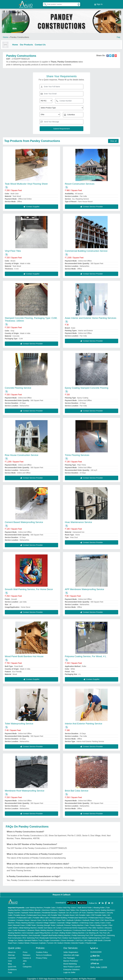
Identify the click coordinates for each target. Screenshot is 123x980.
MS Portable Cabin (83, 914)
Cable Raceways (19, 929)
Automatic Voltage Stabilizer (68, 922)
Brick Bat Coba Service (77, 790)
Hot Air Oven (47, 919)
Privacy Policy (42, 957)
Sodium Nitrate (24, 942)
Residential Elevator (50, 912)
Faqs (10, 972)
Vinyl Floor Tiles (13, 250)
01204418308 (96, 951)
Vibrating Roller (99, 907)
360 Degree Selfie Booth (93, 940)
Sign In (98, 4)
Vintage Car (12, 940)
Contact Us (42, 43)
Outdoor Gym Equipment (72, 937)
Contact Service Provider (92, 206)
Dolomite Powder (78, 942)
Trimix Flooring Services (77, 454)
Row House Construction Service (22, 454)
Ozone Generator (68, 940)
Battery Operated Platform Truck (30, 940)
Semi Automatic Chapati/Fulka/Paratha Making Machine (50, 935)
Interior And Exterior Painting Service (84, 723)
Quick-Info (12, 966)
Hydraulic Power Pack (91, 919)
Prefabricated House (96, 917)
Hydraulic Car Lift (65, 912)
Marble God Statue (45, 927)
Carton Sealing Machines (105, 909)
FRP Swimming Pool (98, 935)
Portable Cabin (50, 907)
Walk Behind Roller (85, 907)
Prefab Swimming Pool (80, 935)
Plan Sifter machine (96, 927)
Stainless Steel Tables (67, 909)
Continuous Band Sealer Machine (86, 929)
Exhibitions (12, 969)
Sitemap (11, 954)
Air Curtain (57, 927)
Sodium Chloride (64, 942)
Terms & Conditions (44, 954)
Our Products (28, 43)
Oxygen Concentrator (52, 940)
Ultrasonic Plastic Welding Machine (40, 929)
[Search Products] (44, 3)
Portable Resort (69, 914)
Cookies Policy (42, 951)
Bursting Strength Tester (46, 924)
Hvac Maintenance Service (78, 521)
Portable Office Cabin (41, 917)
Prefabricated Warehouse (78, 917)
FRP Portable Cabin (99, 914)
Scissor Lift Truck (79, 912)
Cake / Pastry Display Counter (96, 924)
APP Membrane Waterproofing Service (84, 588)
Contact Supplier (31, 206)
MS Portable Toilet (55, 914)
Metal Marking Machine (28, 927)
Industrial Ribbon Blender (31, 909)
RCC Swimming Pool (31, 937)
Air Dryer (55, 932)
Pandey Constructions (20, 36)
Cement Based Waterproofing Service (24, 521)
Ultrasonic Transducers (63, 929)
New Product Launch (72, 966)
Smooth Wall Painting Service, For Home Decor (29, 588)
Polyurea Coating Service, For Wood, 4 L (86, 656)
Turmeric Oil (52, 942)
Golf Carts (106, 937)
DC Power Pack (59, 919)
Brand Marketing (70, 963)
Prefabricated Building (58, 917)
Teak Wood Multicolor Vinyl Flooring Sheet (26, 183)
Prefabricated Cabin (24, 917)
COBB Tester (31, 924)
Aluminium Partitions (50, 909)
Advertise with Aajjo (71, 954)
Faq (118, 36)
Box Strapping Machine (85, 909)
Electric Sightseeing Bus (91, 937)
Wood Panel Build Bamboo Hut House (24, 656)
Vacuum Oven (36, 919)
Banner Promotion (71, 960)
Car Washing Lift (92, 932)
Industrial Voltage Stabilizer (46, 922)
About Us (12, 951)
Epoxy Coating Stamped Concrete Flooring (87, 387)
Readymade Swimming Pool (50, 937)
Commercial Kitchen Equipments (75, 927)
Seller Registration (71, 951)
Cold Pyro (79, 940)
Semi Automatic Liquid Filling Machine (36, 932)
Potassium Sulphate (38, 942)
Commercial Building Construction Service (86, 250)
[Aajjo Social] (99, 902)
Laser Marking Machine (34, 907)
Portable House (20, 914)
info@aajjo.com (97, 959)
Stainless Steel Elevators (96, 912)
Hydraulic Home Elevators (31, 912)
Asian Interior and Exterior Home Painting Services (91, 317)
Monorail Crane (19, 924)
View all (113, 140)
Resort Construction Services (80, 183)
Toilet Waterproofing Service (19, 723)
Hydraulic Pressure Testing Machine (70, 924)
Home (5, 36)
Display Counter (14, 912)
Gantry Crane (100, 922)
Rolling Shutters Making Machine (72, 932)
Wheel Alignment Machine (18, 935)
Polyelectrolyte (91, 942)
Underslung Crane (87, 922)
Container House (23, 919)
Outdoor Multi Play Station (66, 907)
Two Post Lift (104, 932)
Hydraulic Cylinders (74, 919)
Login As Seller (69, 972)
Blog (10, 963)
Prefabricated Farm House (37, 914)
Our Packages (69, 957)
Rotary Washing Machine (25, 922)
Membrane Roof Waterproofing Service (25, 790)
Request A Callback (61, 894)
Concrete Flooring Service (18, 387)
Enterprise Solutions (71, 969)
